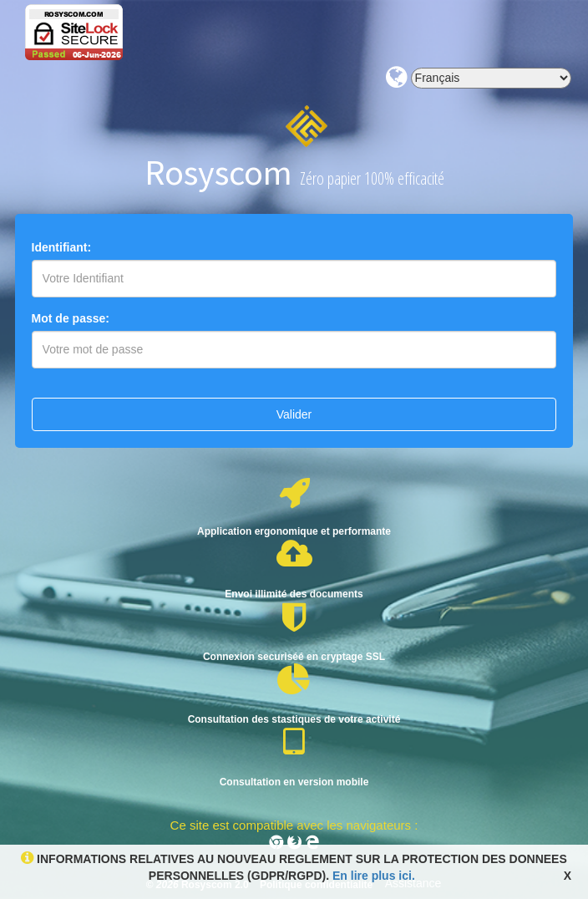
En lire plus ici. (372, 876)
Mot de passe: (71, 318)
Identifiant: (62, 247)
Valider (294, 414)
